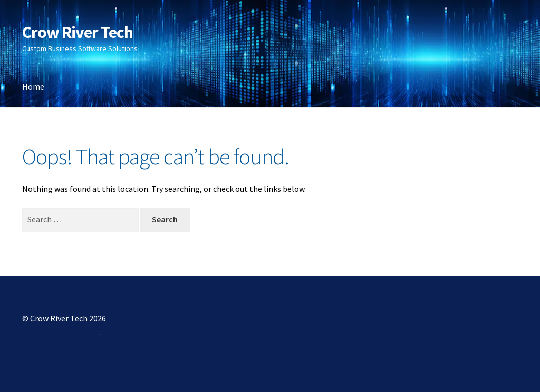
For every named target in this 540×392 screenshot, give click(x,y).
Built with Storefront (61, 331)
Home (33, 86)
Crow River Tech (78, 32)
